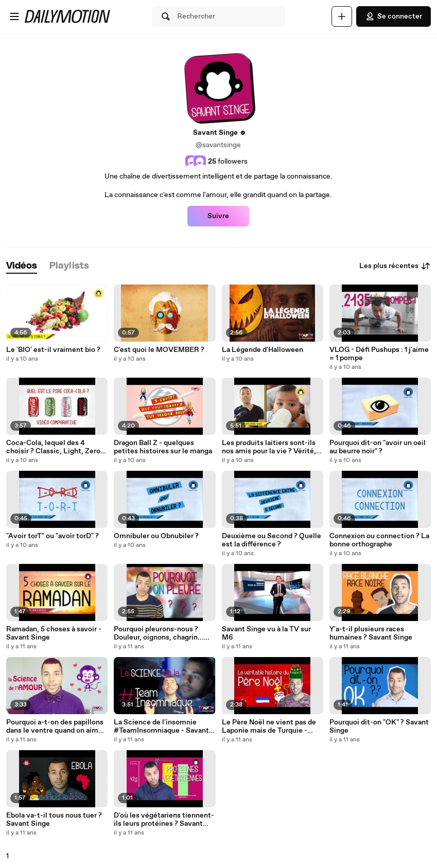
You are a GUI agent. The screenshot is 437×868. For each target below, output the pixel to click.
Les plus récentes (395, 266)
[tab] (22, 266)
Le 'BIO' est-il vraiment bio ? (53, 350)
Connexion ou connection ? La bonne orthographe (379, 540)
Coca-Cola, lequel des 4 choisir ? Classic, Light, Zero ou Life (53, 447)
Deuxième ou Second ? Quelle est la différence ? (272, 540)
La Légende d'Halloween (263, 350)
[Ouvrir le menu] (14, 16)
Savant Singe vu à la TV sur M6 (266, 633)
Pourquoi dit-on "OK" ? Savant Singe (379, 727)
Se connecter (394, 16)
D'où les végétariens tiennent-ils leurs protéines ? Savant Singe (164, 820)
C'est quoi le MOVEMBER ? (159, 350)
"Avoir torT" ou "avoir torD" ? (53, 536)
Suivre (218, 216)
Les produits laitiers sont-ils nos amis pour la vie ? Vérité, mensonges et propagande (269, 447)
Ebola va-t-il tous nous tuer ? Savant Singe (54, 820)
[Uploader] (342, 16)
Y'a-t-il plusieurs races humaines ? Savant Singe (371, 633)
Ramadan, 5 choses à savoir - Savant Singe (54, 633)
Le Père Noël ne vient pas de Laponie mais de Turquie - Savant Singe (269, 727)
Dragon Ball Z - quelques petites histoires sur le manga (163, 447)
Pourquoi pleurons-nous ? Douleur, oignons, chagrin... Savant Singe (159, 633)
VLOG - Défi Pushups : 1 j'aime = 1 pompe (379, 354)
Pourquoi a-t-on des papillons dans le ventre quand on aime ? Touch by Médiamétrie (57, 727)
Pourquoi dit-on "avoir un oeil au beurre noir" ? (378, 447)
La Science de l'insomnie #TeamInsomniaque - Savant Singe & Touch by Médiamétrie (164, 727)
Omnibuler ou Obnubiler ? (156, 536)
